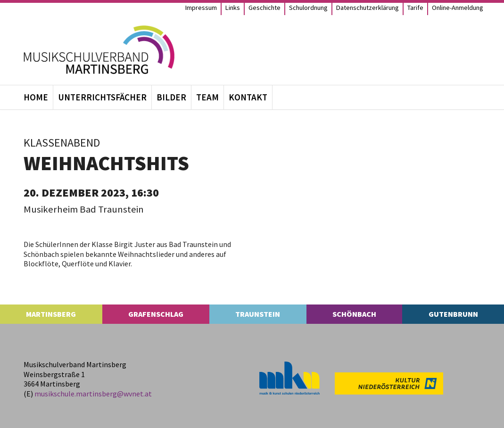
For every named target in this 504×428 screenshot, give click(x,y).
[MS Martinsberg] (99, 50)
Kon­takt (248, 97)
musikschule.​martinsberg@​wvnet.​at (93, 394)
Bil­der (171, 97)
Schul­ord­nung (308, 8)
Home (36, 97)
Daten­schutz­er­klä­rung (368, 8)
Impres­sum (201, 8)
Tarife (415, 8)
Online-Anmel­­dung (458, 8)
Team (207, 97)
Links (233, 8)
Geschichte (264, 8)
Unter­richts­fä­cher (102, 97)
